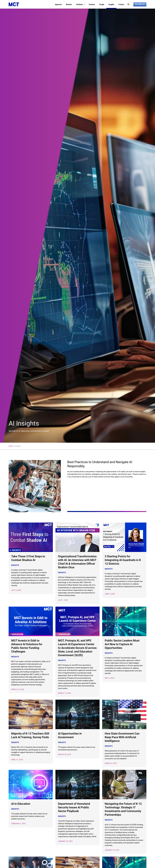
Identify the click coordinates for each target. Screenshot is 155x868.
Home (11, 446)
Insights (15, 565)
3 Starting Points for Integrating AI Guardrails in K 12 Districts (123, 560)
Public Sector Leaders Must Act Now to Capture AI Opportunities (122, 644)
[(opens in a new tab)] (31, 537)
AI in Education (21, 804)
